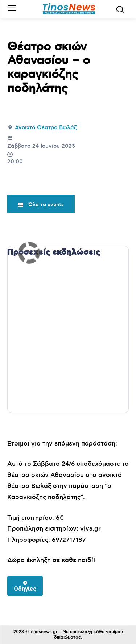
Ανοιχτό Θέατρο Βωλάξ (46, 128)
